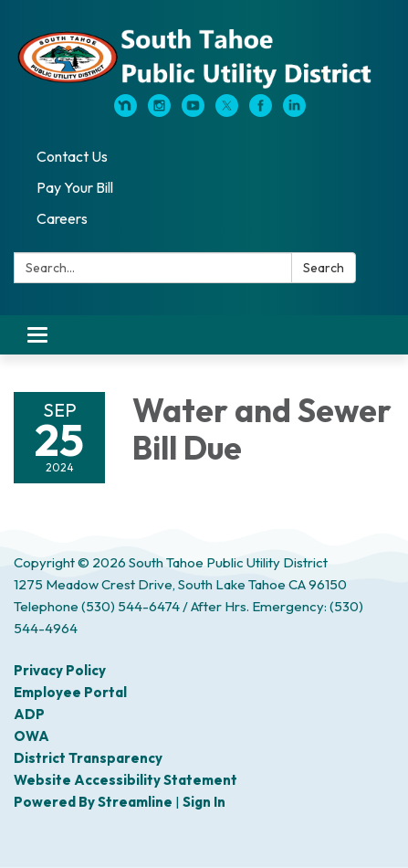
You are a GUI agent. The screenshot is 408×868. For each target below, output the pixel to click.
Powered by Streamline (93, 802)
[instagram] (159, 111)
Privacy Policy (60, 670)
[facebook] (261, 111)
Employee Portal (70, 692)
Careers (62, 218)
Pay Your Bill (75, 187)
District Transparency (88, 758)
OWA (31, 736)
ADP (29, 714)
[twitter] (227, 111)
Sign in (204, 802)
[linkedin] (294, 111)
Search (324, 268)
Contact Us (72, 156)
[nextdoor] (126, 111)
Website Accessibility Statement (126, 780)
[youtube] (193, 111)
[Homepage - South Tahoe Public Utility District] (204, 56)
